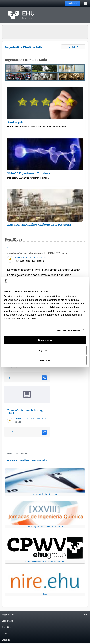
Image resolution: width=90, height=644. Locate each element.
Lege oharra (7, 621)
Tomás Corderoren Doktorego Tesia (26, 412)
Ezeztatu (45, 360)
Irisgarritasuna (8, 615)
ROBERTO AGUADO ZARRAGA (30, 258)
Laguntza (6, 640)
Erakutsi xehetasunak (69, 330)
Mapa (4, 634)
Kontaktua (6, 627)
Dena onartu (45, 340)
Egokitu (45, 350)
